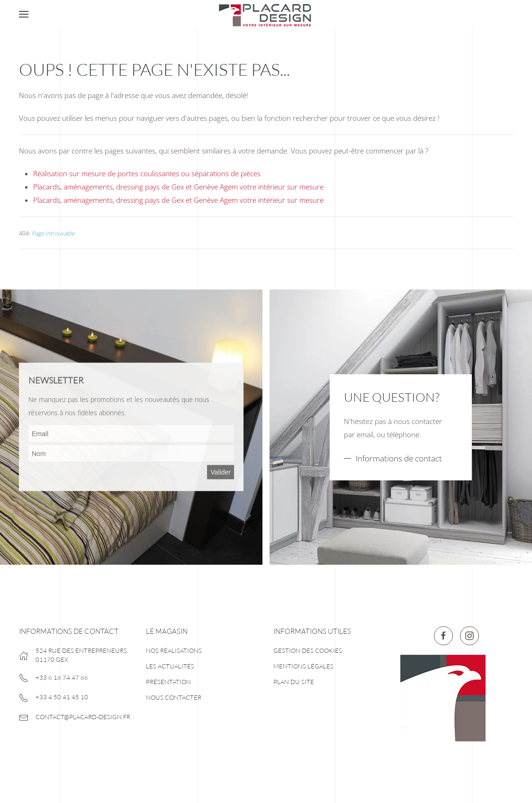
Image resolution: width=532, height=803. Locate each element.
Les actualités (170, 666)
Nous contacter (174, 697)
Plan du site (294, 682)
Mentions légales (303, 666)
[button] (24, 14)
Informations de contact (399, 458)
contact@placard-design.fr (83, 717)
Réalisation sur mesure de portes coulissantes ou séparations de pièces (147, 173)
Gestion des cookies (308, 650)
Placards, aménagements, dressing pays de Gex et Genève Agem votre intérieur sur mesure (178, 187)
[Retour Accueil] (266, 14)
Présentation (168, 682)
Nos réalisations (174, 650)
